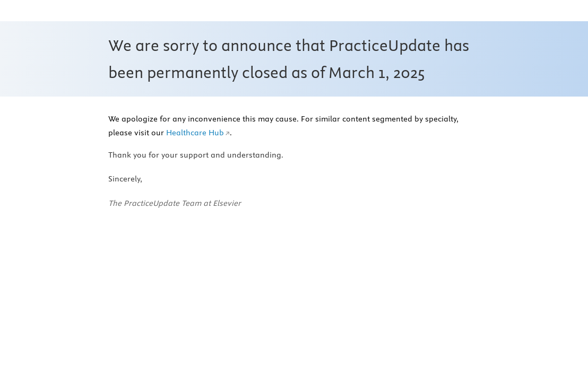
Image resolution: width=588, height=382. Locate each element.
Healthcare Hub (195, 133)
